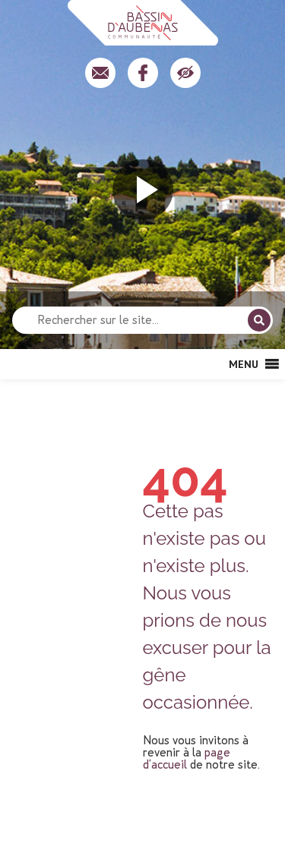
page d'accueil (187, 758)
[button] (244, 364)
